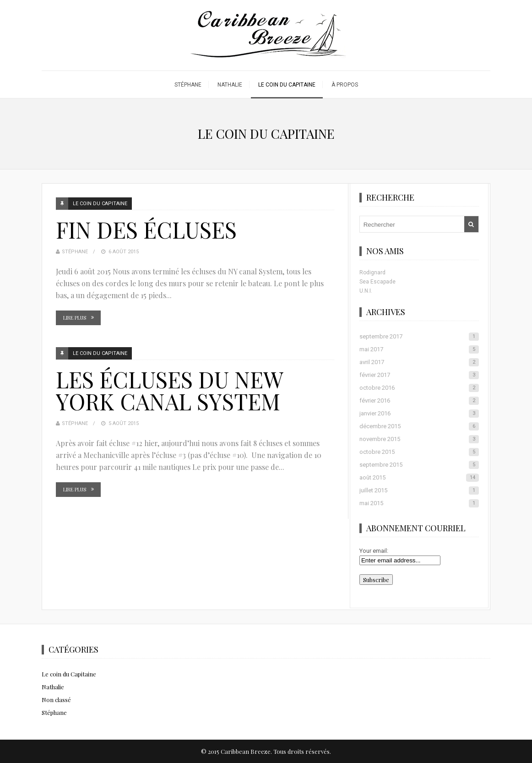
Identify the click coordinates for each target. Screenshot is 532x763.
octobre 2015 (419, 452)
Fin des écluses (146, 229)
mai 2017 (419, 349)
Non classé (56, 700)
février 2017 (419, 375)
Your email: (374, 551)
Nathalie (230, 85)
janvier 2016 (419, 414)
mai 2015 (419, 503)
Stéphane (188, 85)
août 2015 (419, 478)
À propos (345, 85)
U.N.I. (366, 291)
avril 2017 (419, 362)
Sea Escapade (377, 282)
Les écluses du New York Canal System (169, 390)
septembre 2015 (419, 465)
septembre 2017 (419, 337)
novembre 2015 (419, 439)
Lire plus (75, 318)
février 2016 (419, 401)
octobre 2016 (419, 388)
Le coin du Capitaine (287, 85)
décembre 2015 (419, 426)
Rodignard (372, 272)
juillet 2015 (419, 490)
